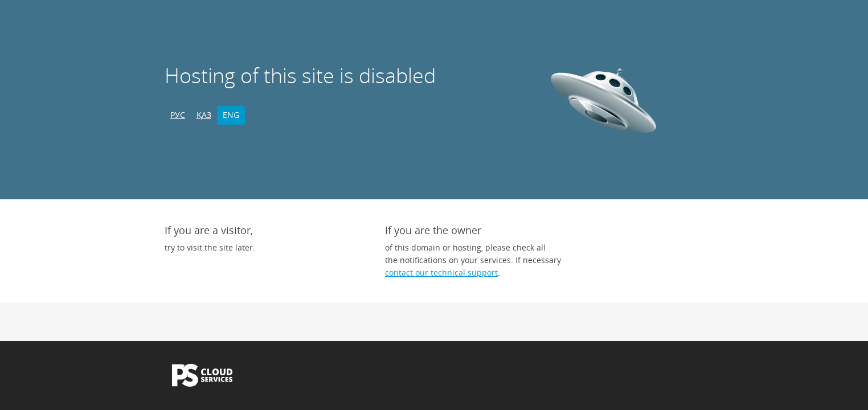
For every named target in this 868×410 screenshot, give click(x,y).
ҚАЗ (204, 115)
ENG (231, 115)
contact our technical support (441, 272)
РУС (178, 115)
